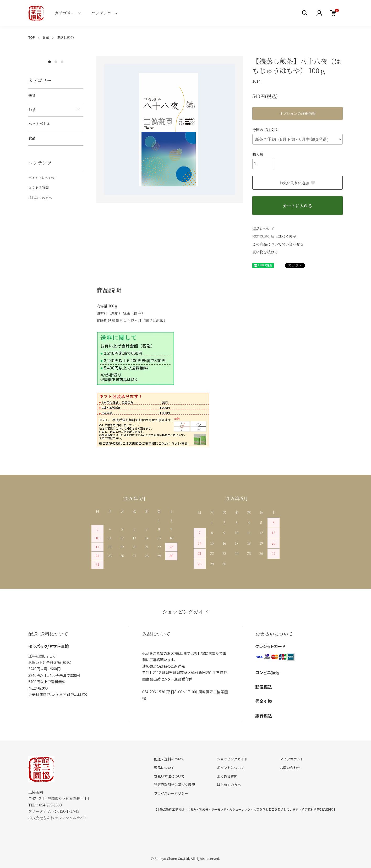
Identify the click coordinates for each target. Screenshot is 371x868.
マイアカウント (292, 759)
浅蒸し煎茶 (65, 37)
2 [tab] (56, 62)
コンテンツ (101, 13)
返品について (263, 229)
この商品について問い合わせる (278, 244)
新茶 (32, 96)
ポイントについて (42, 178)
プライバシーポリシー (171, 793)
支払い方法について (169, 776)
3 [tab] (62, 62)
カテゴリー (65, 13)
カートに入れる (297, 206)
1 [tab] (50, 62)
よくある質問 (39, 188)
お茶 (46, 37)
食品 (32, 138)
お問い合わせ (290, 768)
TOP (32, 37)
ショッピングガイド (232, 759)
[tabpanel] (56, 56)
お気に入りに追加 (298, 183)
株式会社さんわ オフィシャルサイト (58, 818)
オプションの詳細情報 (298, 113)
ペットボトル (39, 124)
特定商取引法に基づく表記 (274, 236)
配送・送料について (169, 759)
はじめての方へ (40, 198)
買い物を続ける (265, 252)
